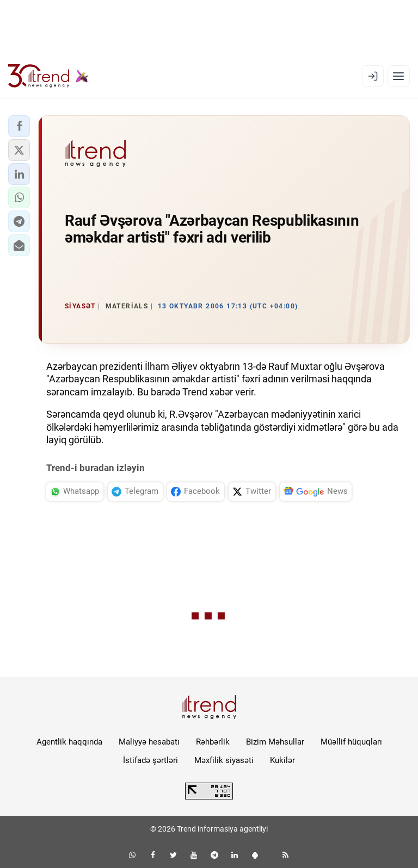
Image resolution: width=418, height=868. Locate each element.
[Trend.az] (48, 76)
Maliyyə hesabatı (149, 742)
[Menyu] (398, 76)
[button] (19, 126)
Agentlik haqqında (69, 742)
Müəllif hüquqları (351, 742)
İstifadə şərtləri (150, 760)
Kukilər (282, 760)
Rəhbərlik (213, 742)
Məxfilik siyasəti (224, 760)
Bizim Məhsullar (275, 742)
